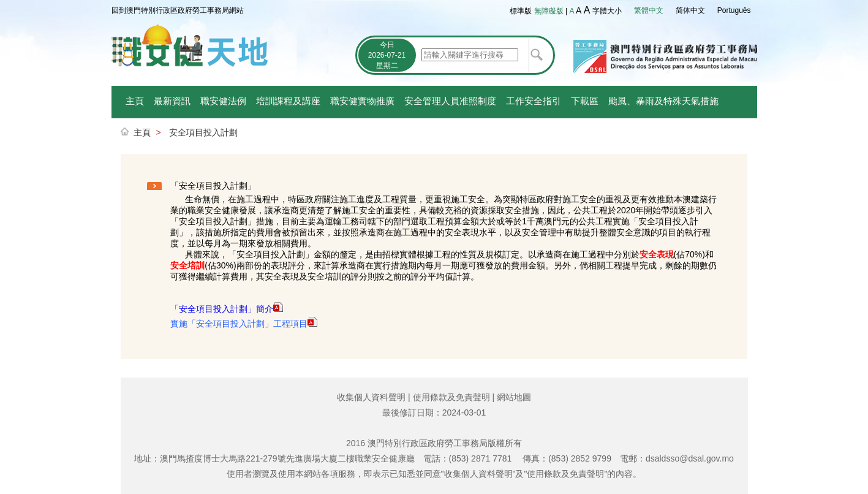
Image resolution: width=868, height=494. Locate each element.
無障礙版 (549, 11)
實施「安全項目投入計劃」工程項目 (239, 324)
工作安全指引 (534, 101)
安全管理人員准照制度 (450, 101)
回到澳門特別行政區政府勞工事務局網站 (178, 10)
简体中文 (690, 10)
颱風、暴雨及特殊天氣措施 (663, 101)
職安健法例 (223, 101)
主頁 (135, 101)
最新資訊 (172, 101)
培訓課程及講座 (288, 101)
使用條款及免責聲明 (451, 397)
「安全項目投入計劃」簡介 (222, 309)
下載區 (585, 101)
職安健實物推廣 (362, 101)
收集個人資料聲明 (371, 397)
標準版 (521, 11)
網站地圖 (514, 397)
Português (734, 10)
